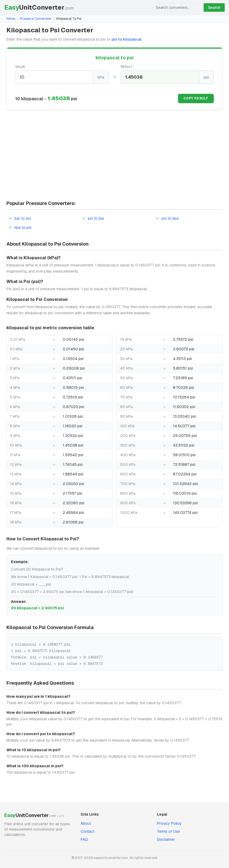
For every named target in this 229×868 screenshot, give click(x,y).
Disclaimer (166, 839)
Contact (88, 831)
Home (11, 19)
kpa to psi (20, 227)
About (86, 823)
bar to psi (20, 218)
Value (20, 67)
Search (214, 7)
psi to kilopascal (127, 39)
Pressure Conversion (36, 19)
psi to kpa (167, 218)
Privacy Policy (169, 823)
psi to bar (93, 218)
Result (127, 67)
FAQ (84, 839)
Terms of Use (168, 831)
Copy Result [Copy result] (196, 98)
